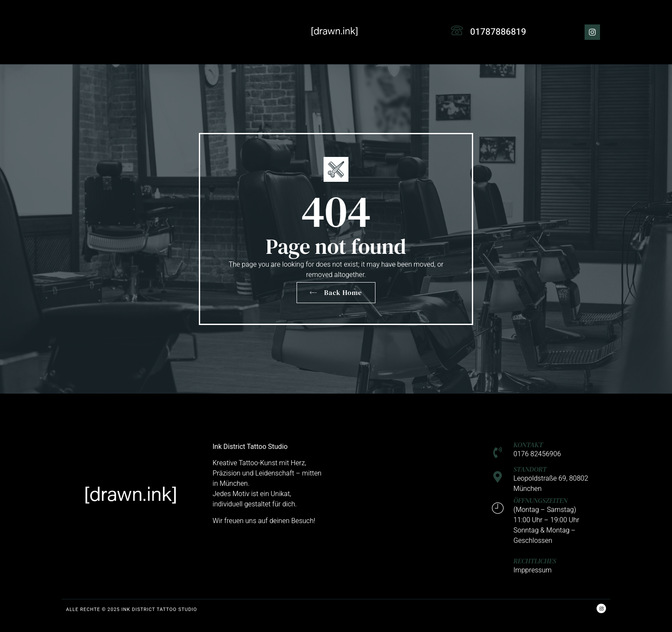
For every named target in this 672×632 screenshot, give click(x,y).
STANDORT (530, 469)
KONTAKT (528, 445)
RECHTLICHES (535, 561)
